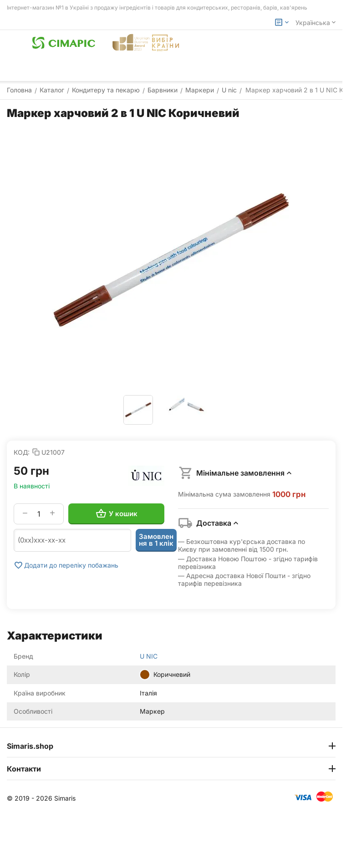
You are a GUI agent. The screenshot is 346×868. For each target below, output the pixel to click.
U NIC (149, 656)
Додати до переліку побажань (66, 565)
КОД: (22, 452)
